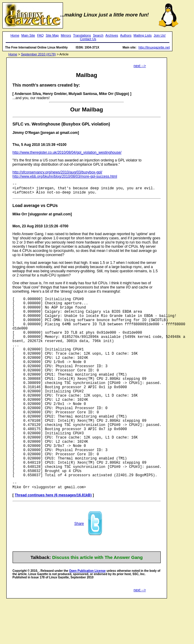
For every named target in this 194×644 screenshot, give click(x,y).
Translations (82, 35)
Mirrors (66, 35)
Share (79, 567)
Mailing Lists (143, 35)
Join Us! (160, 35)
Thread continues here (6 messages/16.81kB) (53, 538)
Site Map (52, 35)
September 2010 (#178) (38, 54)
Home (15, 35)
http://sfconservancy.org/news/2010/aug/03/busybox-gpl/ (57, 172)
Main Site (28, 35)
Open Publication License (87, 614)
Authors (126, 35)
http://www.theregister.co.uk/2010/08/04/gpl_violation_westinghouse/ (67, 152)
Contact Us (88, 39)
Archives (112, 35)
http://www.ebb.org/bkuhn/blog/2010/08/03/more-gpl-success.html (65, 176)
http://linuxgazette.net (154, 47)
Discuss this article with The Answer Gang (97, 600)
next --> (140, 66)
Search (98, 35)
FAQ (40, 35)
